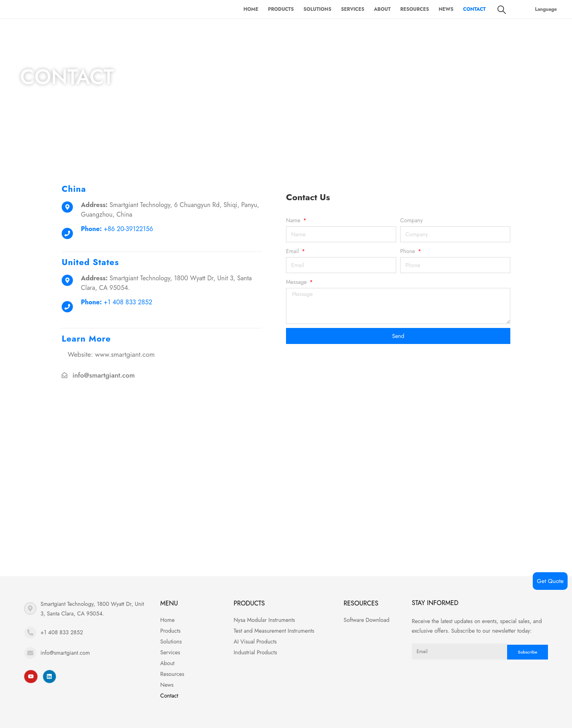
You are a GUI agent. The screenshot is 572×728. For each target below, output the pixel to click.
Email (293, 251)
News (446, 9)
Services (352, 9)
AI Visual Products (255, 642)
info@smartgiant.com (104, 375)
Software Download (367, 620)
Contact (474, 9)
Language (546, 9)
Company (411, 220)
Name (294, 220)
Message (297, 282)
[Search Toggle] (502, 10)
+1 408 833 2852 (62, 632)
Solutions (318, 9)
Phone (408, 251)
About (382, 9)
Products (281, 9)
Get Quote (550, 581)
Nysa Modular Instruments (264, 620)
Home (251, 9)
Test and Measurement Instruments (274, 631)
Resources (415, 9)
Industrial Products (255, 652)
